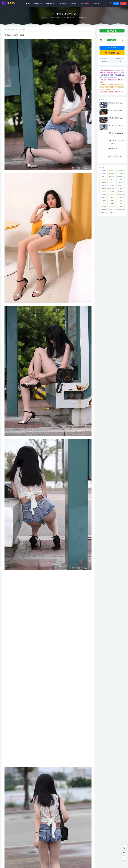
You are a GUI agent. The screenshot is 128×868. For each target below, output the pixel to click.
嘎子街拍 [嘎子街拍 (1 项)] (104, 183)
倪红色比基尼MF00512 (116, 111)
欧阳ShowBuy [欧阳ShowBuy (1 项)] (112, 189)
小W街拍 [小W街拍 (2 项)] (121, 183)
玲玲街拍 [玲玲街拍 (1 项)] (104, 195)
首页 (15, 29)
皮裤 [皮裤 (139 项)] (112, 198)
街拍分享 (45, 18)
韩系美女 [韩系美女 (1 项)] (104, 209)
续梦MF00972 (113, 149)
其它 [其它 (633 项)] (104, 177)
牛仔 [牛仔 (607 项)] (112, 192)
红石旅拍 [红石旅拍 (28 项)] (104, 201)
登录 (116, 3)
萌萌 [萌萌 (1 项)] (121, 201)
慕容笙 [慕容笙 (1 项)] (112, 186)
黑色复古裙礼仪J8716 (116, 118)
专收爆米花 (82, 18)
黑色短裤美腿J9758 (115, 156)
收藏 (8, 796)
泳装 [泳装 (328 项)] (104, 192)
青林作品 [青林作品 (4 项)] (121, 206)
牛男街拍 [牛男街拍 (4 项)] (121, 192)
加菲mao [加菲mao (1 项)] (104, 180)
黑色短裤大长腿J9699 (116, 103)
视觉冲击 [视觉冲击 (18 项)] (112, 206)
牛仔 (15, 791)
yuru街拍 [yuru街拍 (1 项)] (121, 171)
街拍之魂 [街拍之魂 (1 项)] (104, 204)
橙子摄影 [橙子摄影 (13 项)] (104, 189)
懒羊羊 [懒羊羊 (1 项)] (121, 186)
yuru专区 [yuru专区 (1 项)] (112, 171)
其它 (8, 791)
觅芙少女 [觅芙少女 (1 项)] (104, 206)
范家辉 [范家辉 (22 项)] (112, 201)
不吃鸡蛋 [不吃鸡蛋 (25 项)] (121, 174)
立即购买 (112, 48)
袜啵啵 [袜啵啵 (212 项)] (112, 204)
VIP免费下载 (112, 53)
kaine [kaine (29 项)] (104, 171)
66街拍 (18, 865)
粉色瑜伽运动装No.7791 (116, 126)
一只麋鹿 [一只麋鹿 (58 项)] (104, 174)
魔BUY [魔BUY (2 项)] (104, 212)
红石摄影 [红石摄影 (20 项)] (121, 198)
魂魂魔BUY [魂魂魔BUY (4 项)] (121, 209)
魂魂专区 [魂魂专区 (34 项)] (112, 209)
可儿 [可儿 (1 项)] (112, 180)
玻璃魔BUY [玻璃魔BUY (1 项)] (121, 195)
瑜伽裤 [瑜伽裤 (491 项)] (104, 198)
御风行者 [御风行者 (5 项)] (104, 186)
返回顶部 (122, 865)
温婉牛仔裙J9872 (81, 853)
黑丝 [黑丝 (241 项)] (112, 212)
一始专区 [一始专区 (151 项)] (112, 174)
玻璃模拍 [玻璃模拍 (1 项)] (112, 195)
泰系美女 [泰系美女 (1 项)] (121, 189)
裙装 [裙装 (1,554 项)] (121, 204)
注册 (123, 3)
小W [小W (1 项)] (112, 183)
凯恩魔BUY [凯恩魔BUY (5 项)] (121, 177)
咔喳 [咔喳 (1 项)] (121, 180)
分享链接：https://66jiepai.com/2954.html (22, 796)
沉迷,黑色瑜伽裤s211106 (116, 133)
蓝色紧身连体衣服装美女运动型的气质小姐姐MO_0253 (60, 855)
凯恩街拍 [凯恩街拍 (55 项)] (112, 177)
